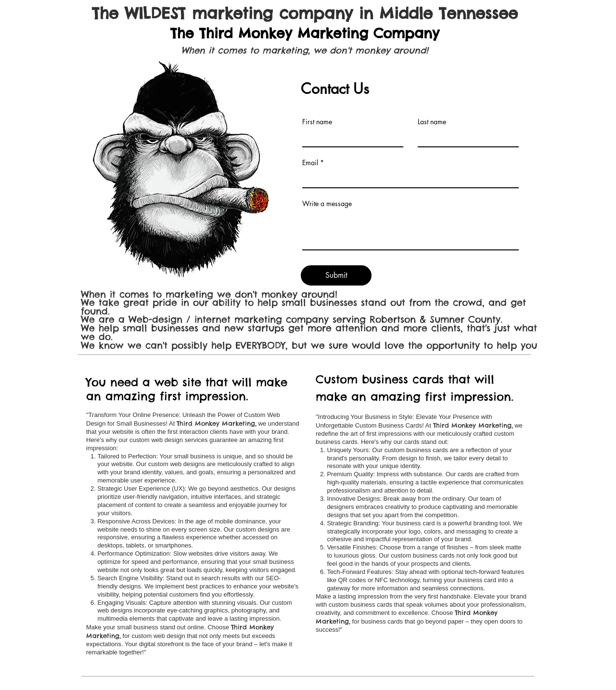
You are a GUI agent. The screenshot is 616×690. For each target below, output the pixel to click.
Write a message (327, 204)
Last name (432, 122)
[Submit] (336, 275)
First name (317, 122)
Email (310, 163)
